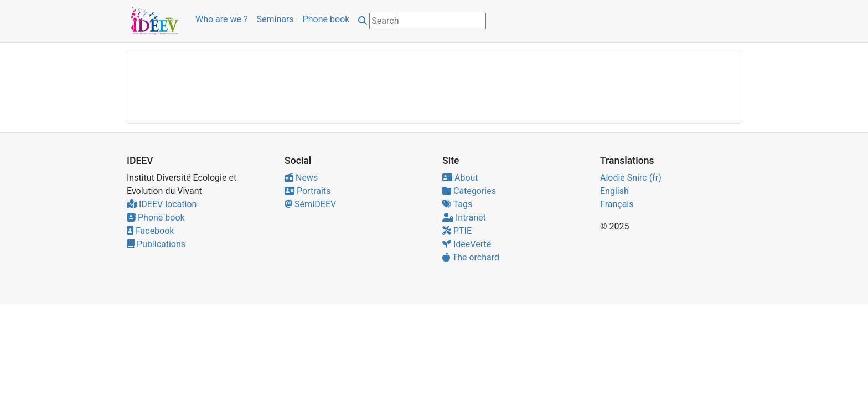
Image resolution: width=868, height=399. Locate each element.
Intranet (464, 218)
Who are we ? (222, 19)
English (614, 191)
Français (617, 204)
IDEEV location (162, 204)
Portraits (308, 191)
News (301, 178)
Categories (469, 191)
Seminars (275, 19)
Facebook (150, 231)
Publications (156, 244)
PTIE (457, 231)
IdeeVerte (467, 244)
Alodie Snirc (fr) (631, 178)
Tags (457, 204)
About (460, 178)
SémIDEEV (310, 204)
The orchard (471, 257)
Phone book (326, 19)
